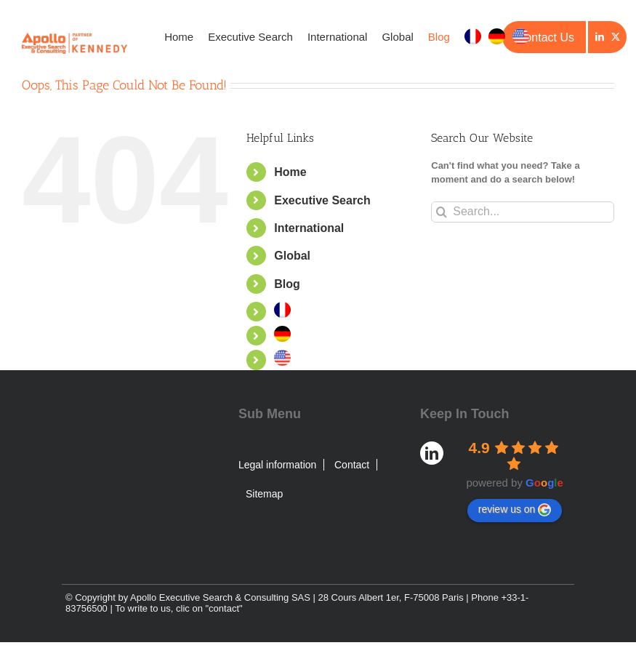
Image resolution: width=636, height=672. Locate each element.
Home (290, 172)
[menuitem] (473, 36)
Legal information (277, 465)
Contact (352, 465)
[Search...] (523, 212)
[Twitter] (616, 37)
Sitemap (264, 494)
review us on (515, 510)
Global (292, 256)
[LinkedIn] (600, 37)
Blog (287, 284)
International (309, 228)
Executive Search (322, 200)
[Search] (442, 212)
